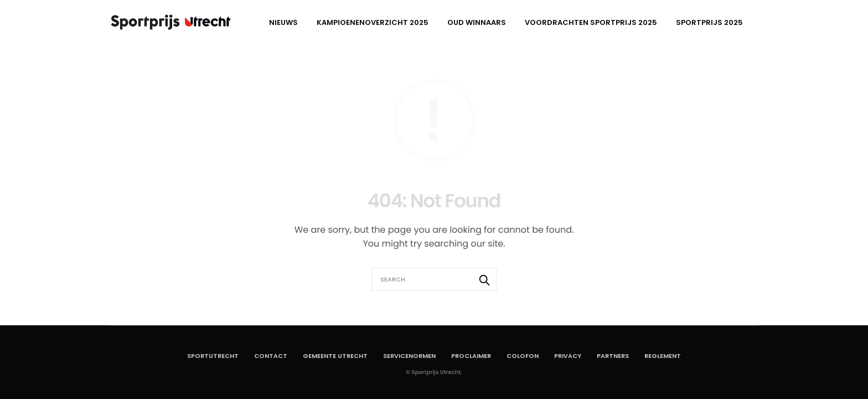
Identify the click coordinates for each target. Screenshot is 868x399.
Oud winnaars (477, 22)
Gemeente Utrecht (335, 356)
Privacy (568, 356)
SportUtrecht (213, 356)
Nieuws (283, 22)
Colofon (523, 356)
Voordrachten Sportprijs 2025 (591, 22)
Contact (271, 356)
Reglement (663, 356)
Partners (613, 356)
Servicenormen (409, 356)
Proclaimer (471, 356)
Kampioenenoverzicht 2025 (373, 22)
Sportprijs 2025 (709, 22)
